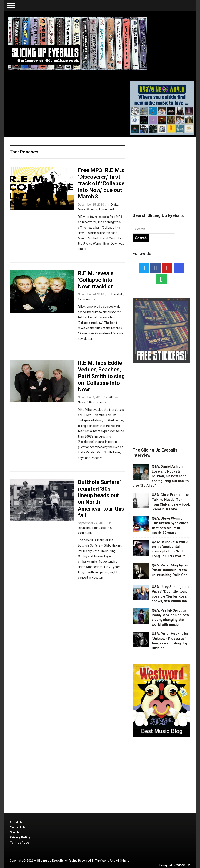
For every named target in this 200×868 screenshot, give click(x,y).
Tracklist (116, 294)
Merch (14, 832)
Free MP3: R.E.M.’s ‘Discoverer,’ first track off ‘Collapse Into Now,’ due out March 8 (101, 183)
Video (91, 209)
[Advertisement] (164, 170)
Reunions (84, 528)
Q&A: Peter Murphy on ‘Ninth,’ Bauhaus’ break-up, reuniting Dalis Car (170, 570)
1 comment (106, 209)
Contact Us (18, 827)
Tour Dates (99, 528)
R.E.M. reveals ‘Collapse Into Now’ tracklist (96, 280)
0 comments (86, 299)
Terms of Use (19, 843)
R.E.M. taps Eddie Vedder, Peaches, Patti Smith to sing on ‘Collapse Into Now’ (101, 376)
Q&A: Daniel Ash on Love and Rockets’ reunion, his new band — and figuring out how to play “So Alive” (161, 476)
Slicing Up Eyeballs (50, 861)
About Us (16, 822)
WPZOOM (183, 865)
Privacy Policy (20, 837)
